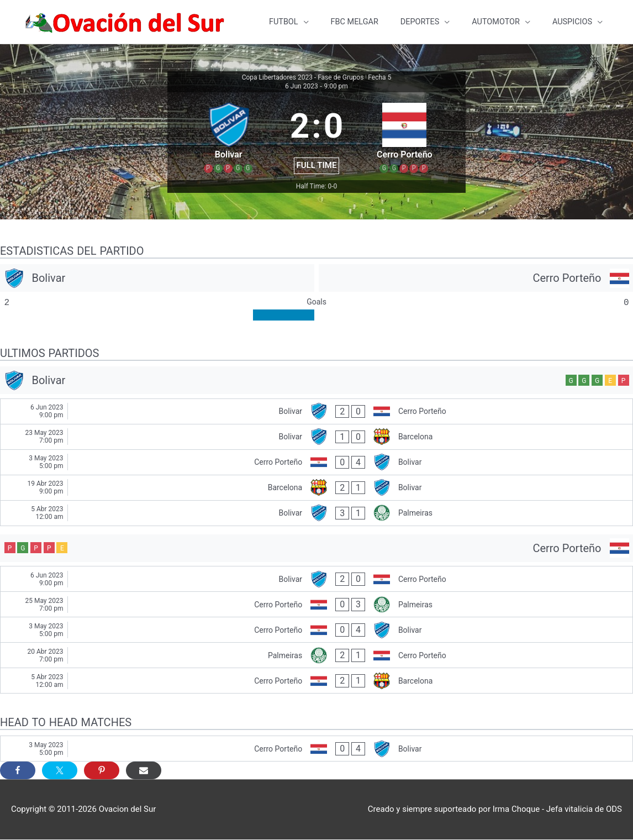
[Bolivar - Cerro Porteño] (317, 412)
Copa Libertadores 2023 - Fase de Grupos (303, 78)
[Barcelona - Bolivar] (317, 488)
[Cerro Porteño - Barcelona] (317, 681)
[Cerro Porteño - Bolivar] (317, 463)
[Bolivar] (157, 279)
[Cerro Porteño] (476, 279)
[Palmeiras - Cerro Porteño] (317, 656)
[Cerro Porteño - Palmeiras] (317, 605)
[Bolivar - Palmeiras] (317, 514)
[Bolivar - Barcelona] (317, 437)
